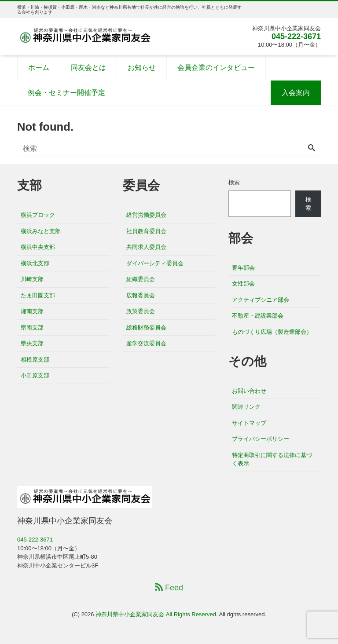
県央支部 (32, 343)
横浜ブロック (38, 215)
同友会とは (88, 68)
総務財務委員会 (146, 327)
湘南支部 (32, 311)
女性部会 (243, 284)
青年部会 (243, 268)
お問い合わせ (249, 391)
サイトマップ (249, 423)
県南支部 (32, 327)
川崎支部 (32, 279)
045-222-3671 (296, 37)
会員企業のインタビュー (216, 68)
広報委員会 (141, 295)
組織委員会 (141, 279)
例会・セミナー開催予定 (66, 93)
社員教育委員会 (146, 231)
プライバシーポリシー (261, 439)
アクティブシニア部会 (261, 300)
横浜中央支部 (38, 247)
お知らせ (142, 68)
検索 (234, 182)
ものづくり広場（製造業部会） (272, 332)
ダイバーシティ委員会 (155, 263)
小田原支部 (35, 375)
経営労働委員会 (146, 215)
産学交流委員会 (146, 343)
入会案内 (296, 93)
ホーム (39, 68)
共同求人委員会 (146, 247)
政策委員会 (141, 311)
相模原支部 (35, 360)
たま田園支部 (38, 295)
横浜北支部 (35, 263)
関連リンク (246, 407)
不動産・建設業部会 (258, 316)
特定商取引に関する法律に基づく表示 (272, 459)
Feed (169, 587)
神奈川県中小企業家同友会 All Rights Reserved (156, 614)
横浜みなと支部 (41, 231)
